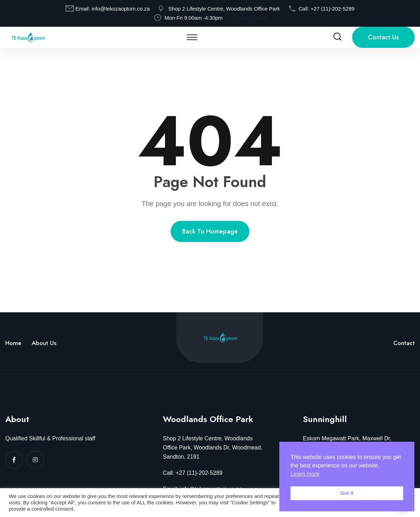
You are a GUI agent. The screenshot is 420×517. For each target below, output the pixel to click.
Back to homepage (210, 231)
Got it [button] (347, 493)
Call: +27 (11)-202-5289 (193, 473)
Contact (404, 343)
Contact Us (383, 37)
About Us (44, 343)
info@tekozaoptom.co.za (120, 9)
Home (13, 343)
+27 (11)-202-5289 (333, 9)
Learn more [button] (305, 474)
